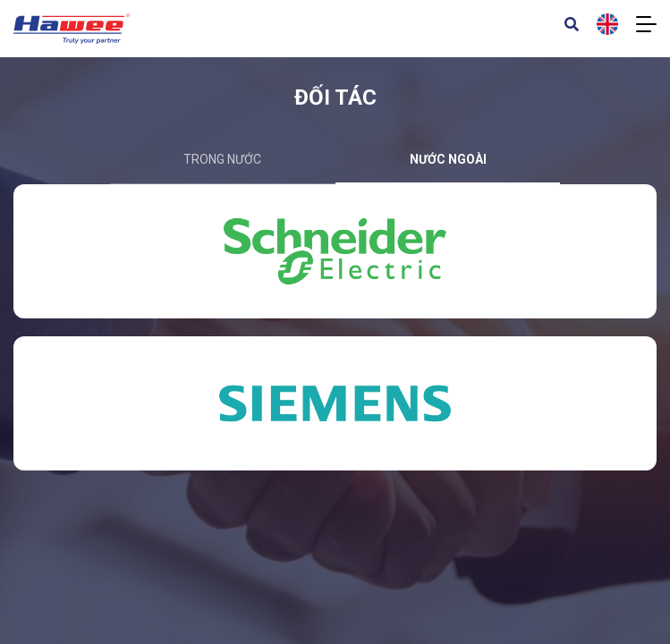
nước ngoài (448, 159)
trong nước (222, 159)
